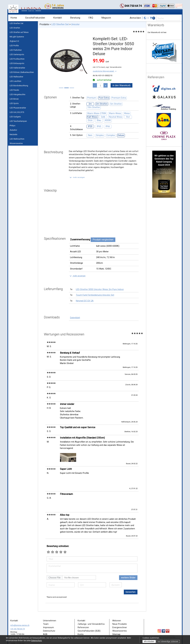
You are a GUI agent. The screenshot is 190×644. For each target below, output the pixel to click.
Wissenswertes (16, 143)
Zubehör (13, 130)
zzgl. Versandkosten (114, 67)
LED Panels (14, 90)
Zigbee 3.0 (14, 41)
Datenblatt (75, 318)
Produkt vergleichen (103, 240)
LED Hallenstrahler (17, 68)
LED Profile (14, 46)
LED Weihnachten (17, 139)
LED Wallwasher (16, 77)
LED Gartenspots (17, 54)
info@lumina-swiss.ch (20, 614)
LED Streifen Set (16, 23)
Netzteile (13, 134)
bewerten (131, 581)
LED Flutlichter (16, 50)
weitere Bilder (128, 566)
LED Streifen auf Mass (19, 32)
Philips (12, 126)
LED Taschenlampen (18, 121)
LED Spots (14, 103)
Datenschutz (37, 641)
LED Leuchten (15, 81)
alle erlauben (149, 641)
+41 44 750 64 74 (18, 617)
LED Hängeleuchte (17, 94)
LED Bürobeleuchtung (19, 86)
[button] (105, 71)
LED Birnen (14, 99)
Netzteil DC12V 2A (85, 301)
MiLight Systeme (17, 37)
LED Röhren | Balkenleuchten (22, 72)
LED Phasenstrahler (18, 108)
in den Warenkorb (121, 85)
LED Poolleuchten (17, 59)
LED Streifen (15, 28)
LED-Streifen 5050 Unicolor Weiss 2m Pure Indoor (100, 289)
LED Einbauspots (17, 63)
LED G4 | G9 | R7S (17, 112)
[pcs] (100, 85)
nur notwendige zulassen (168, 641)
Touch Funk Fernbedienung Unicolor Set (95, 295)
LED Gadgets (15, 117)
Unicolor (75, 24)
